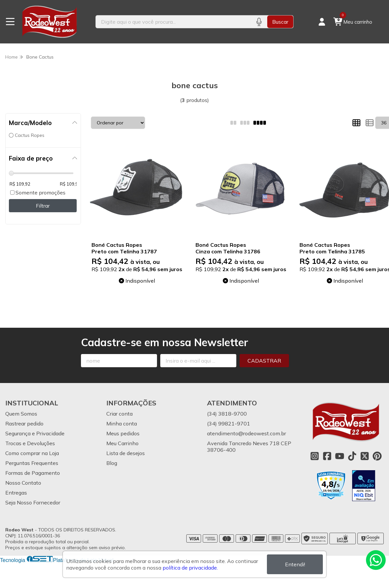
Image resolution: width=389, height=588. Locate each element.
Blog (112, 463)
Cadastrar (264, 361)
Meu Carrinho (122, 443)
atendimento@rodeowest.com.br (246, 433)
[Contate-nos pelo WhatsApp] (376, 560)
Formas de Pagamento (33, 473)
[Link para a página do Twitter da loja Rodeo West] (365, 456)
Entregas (16, 493)
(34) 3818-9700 (227, 414)
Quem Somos (21, 414)
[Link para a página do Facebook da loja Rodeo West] (327, 456)
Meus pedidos (123, 433)
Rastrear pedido (24, 423)
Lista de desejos (126, 453)
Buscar (280, 22)
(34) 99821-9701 (229, 423)
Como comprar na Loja (32, 453)
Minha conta (122, 423)
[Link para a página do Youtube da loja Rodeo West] (340, 456)
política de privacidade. (190, 568)
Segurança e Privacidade (35, 433)
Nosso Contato (23, 483)
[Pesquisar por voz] (259, 22)
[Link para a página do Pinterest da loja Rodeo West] (377, 456)
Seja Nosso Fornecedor (33, 502)
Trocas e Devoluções (30, 443)
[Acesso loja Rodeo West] (322, 22)
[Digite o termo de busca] (173, 22)
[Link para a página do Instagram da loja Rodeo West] (315, 456)
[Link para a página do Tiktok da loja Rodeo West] (352, 456)
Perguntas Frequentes (32, 463)
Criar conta (119, 414)
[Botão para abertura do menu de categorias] (10, 22)
